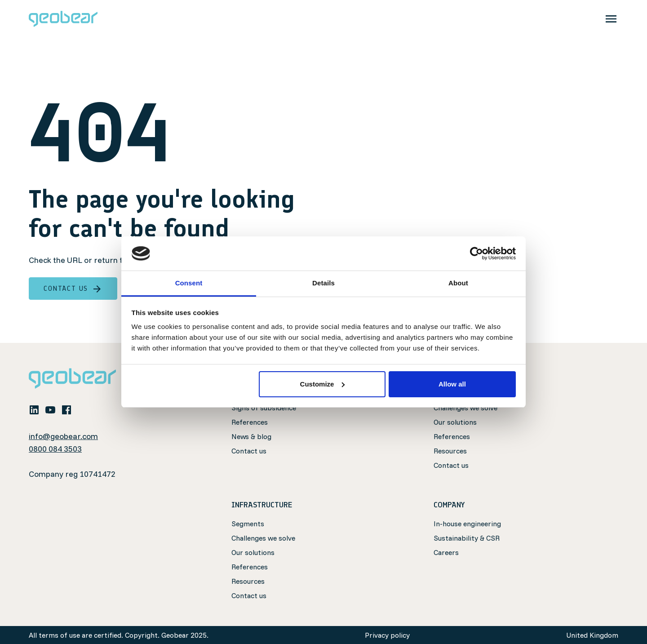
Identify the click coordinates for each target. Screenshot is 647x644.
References (250, 422)
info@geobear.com (63, 436)
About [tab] (458, 283)
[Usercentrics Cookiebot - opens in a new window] (476, 253)
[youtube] (50, 409)
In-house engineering (467, 524)
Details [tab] (323, 283)
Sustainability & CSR (467, 538)
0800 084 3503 (55, 449)
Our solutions (455, 422)
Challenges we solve (263, 538)
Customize (323, 384)
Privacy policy (387, 635)
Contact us (73, 289)
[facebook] (66, 409)
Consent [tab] (189, 283)
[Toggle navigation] (611, 19)
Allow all (452, 384)
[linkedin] (34, 409)
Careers (446, 552)
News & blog (251, 436)
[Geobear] (63, 19)
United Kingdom (592, 635)
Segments (248, 524)
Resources (450, 451)
